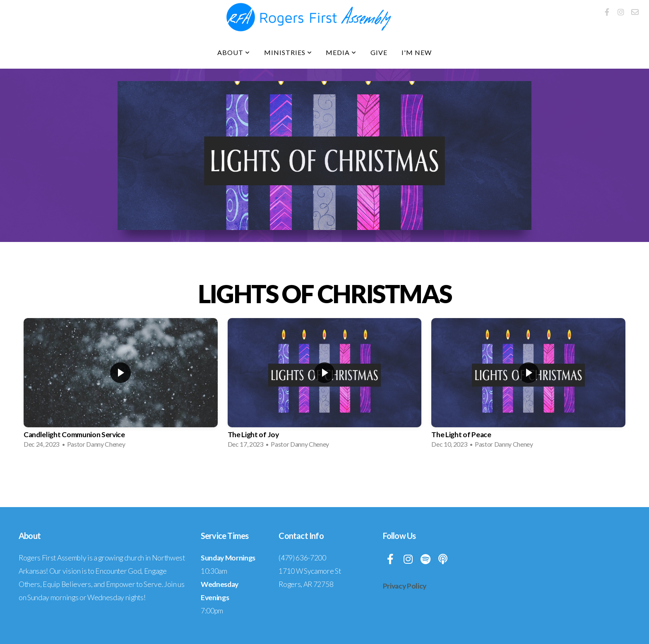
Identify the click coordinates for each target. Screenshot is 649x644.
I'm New (417, 52)
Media (341, 52)
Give (379, 52)
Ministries (288, 52)
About (234, 52)
